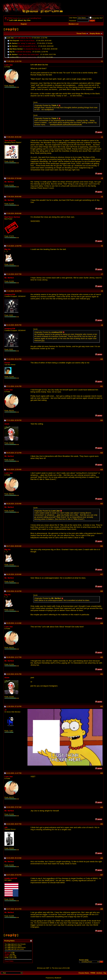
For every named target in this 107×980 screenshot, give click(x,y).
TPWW (93, 973)
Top (105, 973)
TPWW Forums (12, 18)
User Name (73, 18)
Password (73, 21)
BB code (8, 953)
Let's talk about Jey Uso (23, 38)
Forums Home (84, 973)
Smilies (7, 954)
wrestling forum (36, 18)
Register (24, 24)
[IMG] (6, 956)
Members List (73, 24)
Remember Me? (96, 18)
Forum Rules (9, 961)
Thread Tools (81, 33)
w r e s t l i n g (24, 18)
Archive (99, 973)
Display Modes (95, 33)
